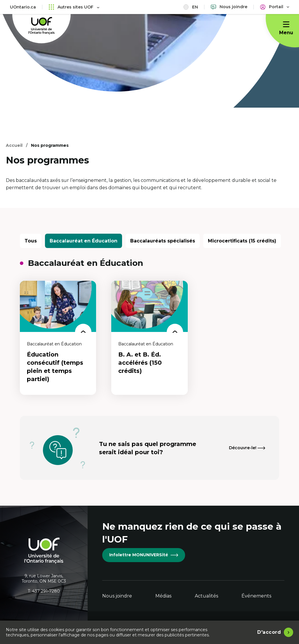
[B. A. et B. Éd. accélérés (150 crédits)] (149, 338)
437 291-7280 (46, 591)
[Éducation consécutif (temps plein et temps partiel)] (58, 338)
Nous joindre (117, 596)
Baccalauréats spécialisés (163, 241)
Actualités (206, 596)
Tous (31, 241)
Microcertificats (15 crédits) (242, 241)
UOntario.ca (23, 7)
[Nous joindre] (229, 7)
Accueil (14, 145)
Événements (256, 596)
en (191, 7)
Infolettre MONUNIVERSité (144, 555)
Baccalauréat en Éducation (84, 241)
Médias (163, 596)
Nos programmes (50, 145)
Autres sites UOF (74, 7)
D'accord (269, 632)
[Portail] (275, 7)
